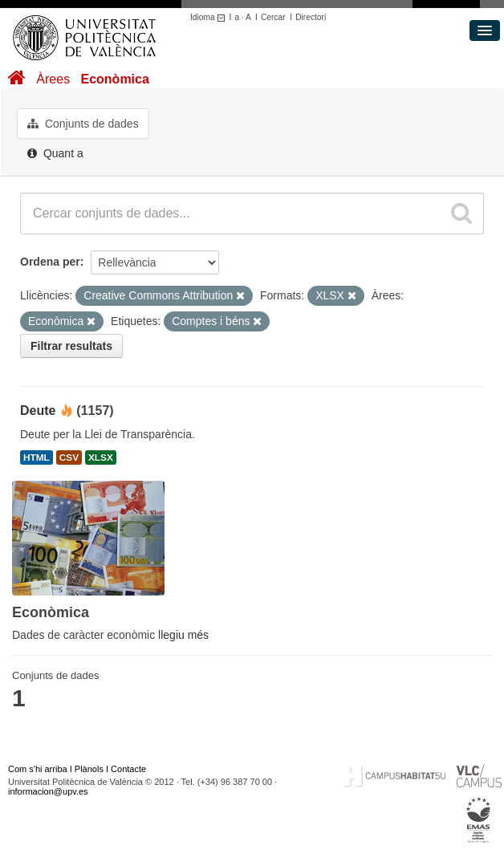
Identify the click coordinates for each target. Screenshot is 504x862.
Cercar (273, 17)
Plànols (89, 769)
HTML (37, 457)
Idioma (210, 17)
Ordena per (50, 262)
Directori (311, 17)
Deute (38, 411)
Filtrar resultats (71, 346)
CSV (69, 457)
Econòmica (114, 79)
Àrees (53, 79)
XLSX (101, 457)
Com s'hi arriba (38, 769)
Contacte (128, 769)
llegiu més (183, 635)
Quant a (55, 153)
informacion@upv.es (48, 791)
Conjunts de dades (83, 124)
